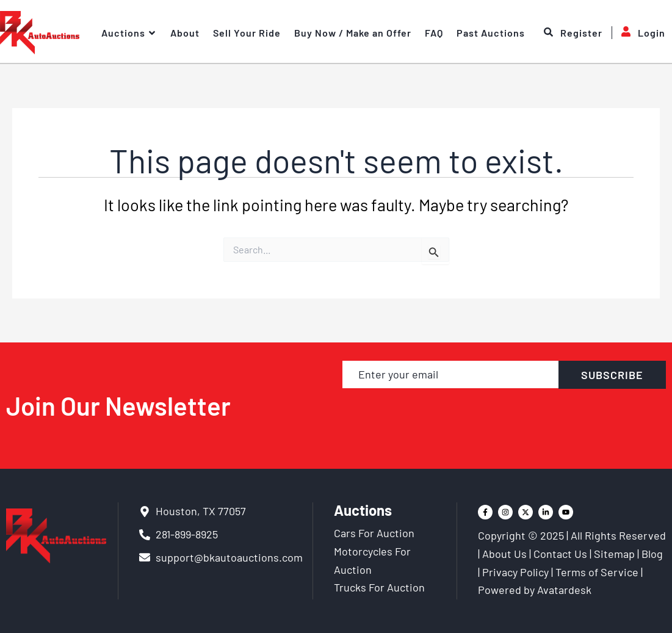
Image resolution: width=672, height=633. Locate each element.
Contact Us (560, 554)
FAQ (434, 33)
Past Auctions (491, 33)
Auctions (129, 33)
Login (638, 33)
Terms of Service (597, 572)
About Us (504, 554)
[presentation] (504, 417)
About (185, 33)
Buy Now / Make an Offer (353, 33)
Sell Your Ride (247, 33)
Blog (652, 554)
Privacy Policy (515, 572)
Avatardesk (564, 590)
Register (573, 33)
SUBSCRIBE (612, 375)
